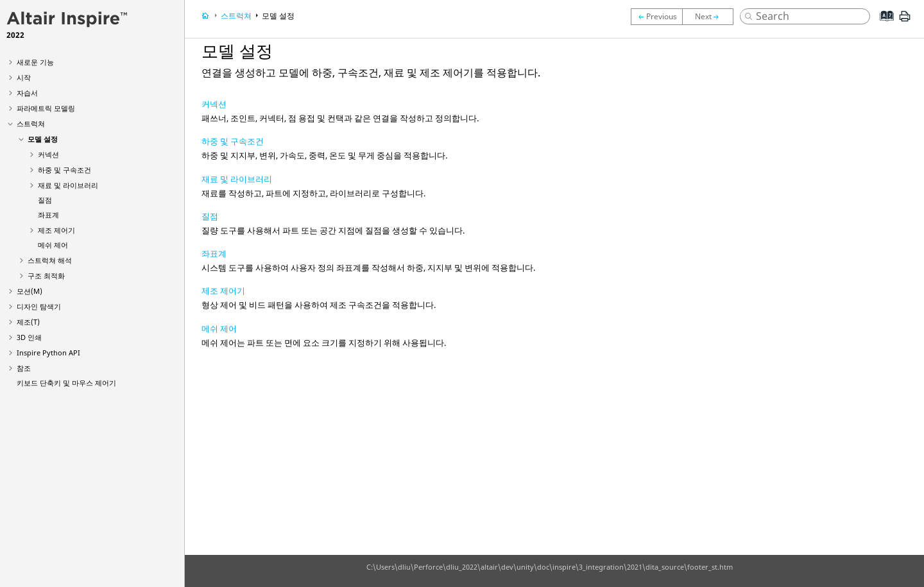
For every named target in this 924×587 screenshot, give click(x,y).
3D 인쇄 (29, 337)
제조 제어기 (56, 230)
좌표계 (48, 215)
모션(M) (30, 291)
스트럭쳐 (31, 123)
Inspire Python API (48, 353)
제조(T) (28, 322)
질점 (45, 200)
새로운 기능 (35, 62)
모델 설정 (43, 139)
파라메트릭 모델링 (46, 108)
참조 (24, 368)
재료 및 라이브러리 (68, 185)
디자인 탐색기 (39, 306)
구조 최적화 (46, 276)
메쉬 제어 (53, 245)
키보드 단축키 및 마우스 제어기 (66, 383)
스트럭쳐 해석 (50, 260)
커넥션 (48, 154)
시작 (24, 77)
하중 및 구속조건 (64, 170)
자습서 (27, 93)
